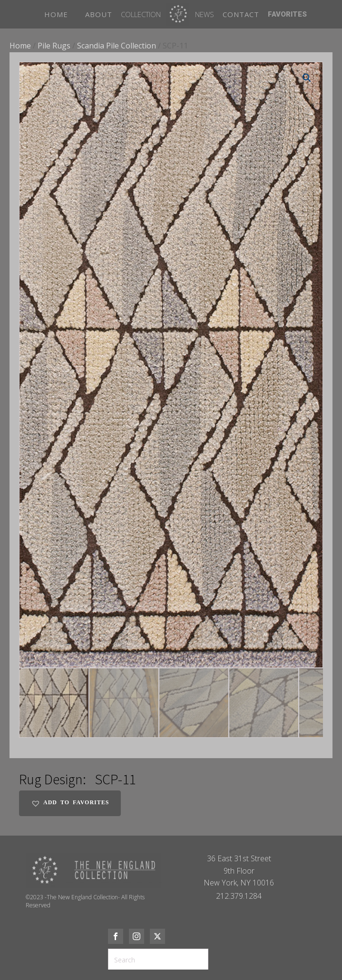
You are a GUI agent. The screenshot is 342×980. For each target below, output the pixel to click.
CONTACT (241, 14)
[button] (307, 78)
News (205, 14)
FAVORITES (287, 14)
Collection (141, 14)
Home (20, 46)
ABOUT (99, 14)
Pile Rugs (54, 46)
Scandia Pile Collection (117, 46)
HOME (56, 14)
